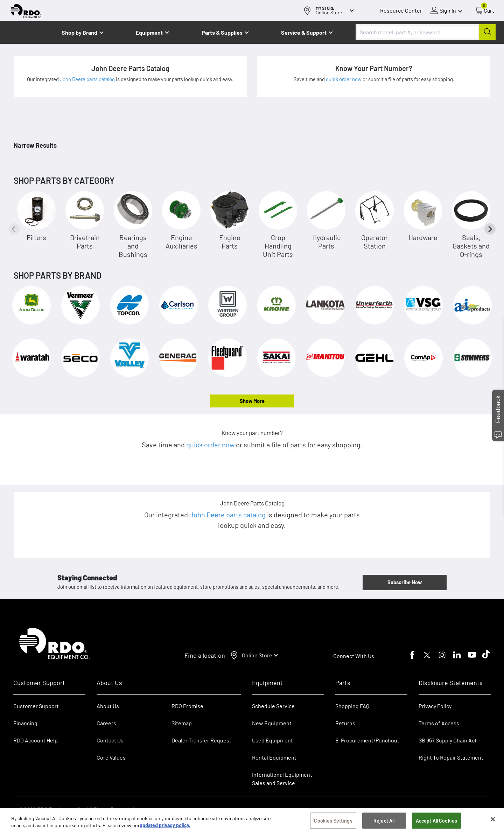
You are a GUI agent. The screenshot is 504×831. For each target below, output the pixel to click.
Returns (345, 723)
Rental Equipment (275, 757)
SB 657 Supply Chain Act (448, 740)
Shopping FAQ (352, 706)
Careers (106, 723)
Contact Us (110, 740)
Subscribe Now (405, 582)
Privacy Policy (435, 706)
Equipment (149, 32)
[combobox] (426, 32)
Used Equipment (272, 740)
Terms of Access (439, 723)
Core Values (111, 757)
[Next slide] (490, 229)
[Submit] (487, 32)
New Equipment (272, 723)
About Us (108, 706)
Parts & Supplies (222, 32)
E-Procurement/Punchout (367, 740)
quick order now (344, 79)
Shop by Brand (79, 32)
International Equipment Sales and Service (282, 779)
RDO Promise (187, 706)
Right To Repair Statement (451, 757)
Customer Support (36, 706)
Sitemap (182, 723)
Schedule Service (273, 706)
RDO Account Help (36, 740)
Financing (25, 723)
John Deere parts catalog (88, 79)
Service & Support (304, 32)
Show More (252, 401)
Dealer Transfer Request (201, 740)
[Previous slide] (14, 229)
